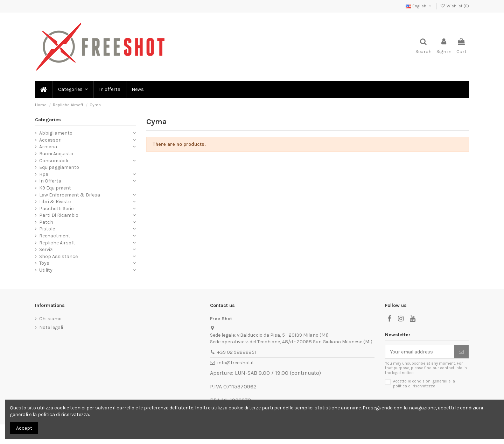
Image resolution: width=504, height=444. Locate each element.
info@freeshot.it (236, 363)
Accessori (50, 140)
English (419, 6)
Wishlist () (455, 6)
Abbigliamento (56, 133)
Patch (46, 222)
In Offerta (50, 181)
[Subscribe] (461, 352)
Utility (46, 270)
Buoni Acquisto (56, 154)
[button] (73, 89)
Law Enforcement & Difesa (70, 195)
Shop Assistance (58, 256)
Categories (48, 120)
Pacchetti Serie (56, 209)
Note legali (51, 327)
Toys (44, 263)
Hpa (44, 174)
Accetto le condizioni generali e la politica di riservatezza (424, 384)
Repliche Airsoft (57, 243)
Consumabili (54, 161)
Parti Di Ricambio (59, 215)
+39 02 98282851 (237, 352)
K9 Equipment (55, 188)
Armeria (48, 147)
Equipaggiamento (59, 167)
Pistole (47, 229)
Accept (24, 428)
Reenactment (55, 236)
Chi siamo (50, 319)
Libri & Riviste (55, 202)
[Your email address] (420, 352)
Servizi (46, 249)
